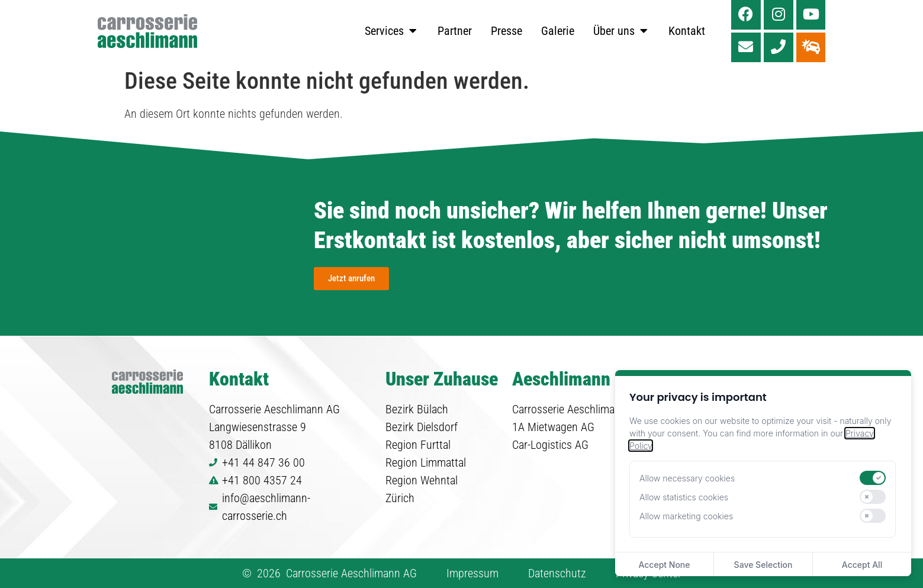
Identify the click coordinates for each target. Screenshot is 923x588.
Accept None (664, 565)
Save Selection (763, 565)
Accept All (862, 565)
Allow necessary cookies (687, 478)
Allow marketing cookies (686, 516)
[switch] (873, 478)
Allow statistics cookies (684, 497)
